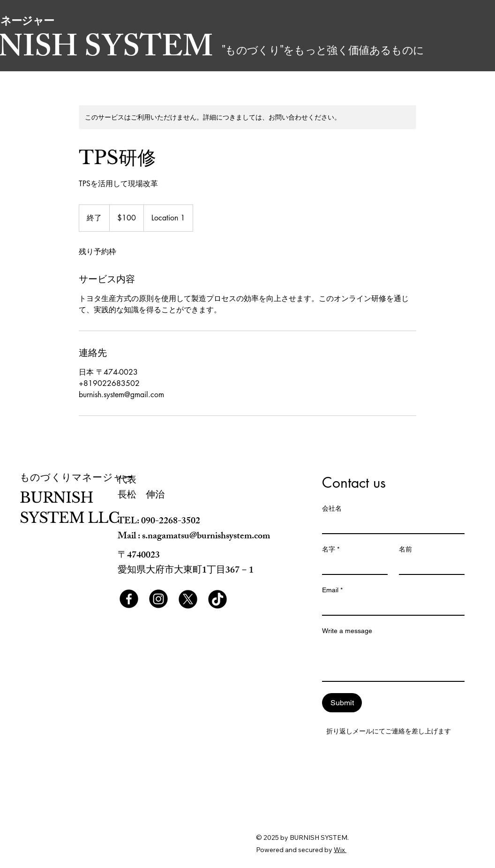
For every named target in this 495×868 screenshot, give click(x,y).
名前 (405, 549)
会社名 (332, 508)
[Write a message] (393, 660)
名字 (331, 549)
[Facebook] (129, 599)
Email (332, 590)
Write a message (347, 631)
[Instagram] (158, 599)
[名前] (429, 566)
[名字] (352, 566)
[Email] (390, 606)
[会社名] (390, 525)
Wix (339, 850)
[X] (188, 599)
